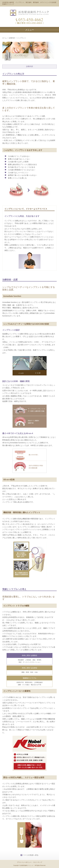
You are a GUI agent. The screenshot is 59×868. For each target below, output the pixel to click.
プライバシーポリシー (24, 862)
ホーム (5, 38)
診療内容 (12, 38)
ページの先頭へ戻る (31, 855)
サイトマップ (38, 862)
